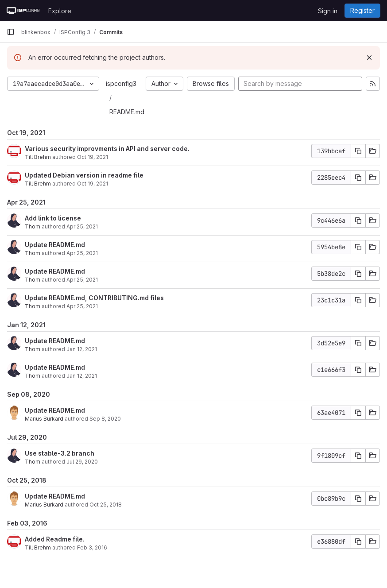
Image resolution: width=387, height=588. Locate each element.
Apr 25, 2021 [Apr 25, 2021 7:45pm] (82, 253)
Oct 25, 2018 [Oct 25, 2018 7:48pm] (106, 505)
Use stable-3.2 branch (60, 453)
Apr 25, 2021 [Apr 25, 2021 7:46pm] (82, 226)
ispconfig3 (121, 83)
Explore (60, 11)
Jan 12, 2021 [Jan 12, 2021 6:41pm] (82, 376)
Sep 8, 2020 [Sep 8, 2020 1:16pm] (105, 419)
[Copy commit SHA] (358, 151)
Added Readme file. (55, 539)
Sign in (328, 11)
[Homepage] (23, 11)
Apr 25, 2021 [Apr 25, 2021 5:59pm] (82, 280)
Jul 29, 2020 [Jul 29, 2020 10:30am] (82, 462)
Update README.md (55, 245)
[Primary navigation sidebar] (11, 32)
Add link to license (53, 218)
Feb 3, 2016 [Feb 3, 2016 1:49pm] (92, 547)
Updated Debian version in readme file (84, 175)
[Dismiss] (369, 58)
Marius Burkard (44, 419)
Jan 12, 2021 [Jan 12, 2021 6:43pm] (82, 349)
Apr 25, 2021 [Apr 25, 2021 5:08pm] (82, 306)
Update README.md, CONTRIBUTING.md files (94, 298)
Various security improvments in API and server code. (107, 149)
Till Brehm (38, 157)
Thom (33, 226)
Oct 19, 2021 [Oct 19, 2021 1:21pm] (93, 157)
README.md (127, 112)
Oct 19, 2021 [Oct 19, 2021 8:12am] (93, 184)
